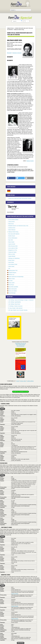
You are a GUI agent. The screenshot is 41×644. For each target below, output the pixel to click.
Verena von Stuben (13, 291)
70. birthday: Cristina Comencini (15, 306)
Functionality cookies (6, 527)
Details (3, 409)
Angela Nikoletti (12, 256)
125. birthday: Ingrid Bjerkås (15, 302)
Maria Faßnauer (12, 230)
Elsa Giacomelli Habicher (14, 234)
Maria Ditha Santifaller (13, 287)
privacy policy (23, 381)
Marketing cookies (5, 575)
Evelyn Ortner (11, 260)
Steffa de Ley (11, 275)
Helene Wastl (11, 266)
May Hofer (11, 240)
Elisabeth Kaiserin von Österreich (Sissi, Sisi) (18, 226)
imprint (18, 381)
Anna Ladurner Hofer (13, 248)
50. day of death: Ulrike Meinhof (15, 308)
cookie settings (30, 381)
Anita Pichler (11, 262)
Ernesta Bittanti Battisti (13, 220)
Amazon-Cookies (15, 594)
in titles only (23, 22)
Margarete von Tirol (13, 250)
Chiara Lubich (11, 283)
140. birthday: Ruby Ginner (14, 304)
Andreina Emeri (12, 228)
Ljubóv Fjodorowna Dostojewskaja (16, 277)
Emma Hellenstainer (13, 238)
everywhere (23, 21)
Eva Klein (10, 281)
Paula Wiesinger (12, 293)
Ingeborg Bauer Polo (13, 270)
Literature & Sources (17, 53)
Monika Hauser (12, 236)
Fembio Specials (10, 28)
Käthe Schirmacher (13, 289)
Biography (9, 53)
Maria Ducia (11, 224)
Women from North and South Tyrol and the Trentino (20, 198)
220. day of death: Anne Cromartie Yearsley (18, 310)
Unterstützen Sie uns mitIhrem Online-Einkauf (20, 345)
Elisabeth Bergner (12, 273)
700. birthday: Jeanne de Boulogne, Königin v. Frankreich (21, 300)
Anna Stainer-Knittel (13, 264)
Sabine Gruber (12, 279)
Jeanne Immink (12, 244)
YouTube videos (4, 463)
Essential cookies (5, 404)
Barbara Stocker (30, 161)
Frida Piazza (11, 285)
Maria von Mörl (12, 254)
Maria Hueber (11, 242)
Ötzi (9, 268)
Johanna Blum (12, 222)
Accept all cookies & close (20, 392)
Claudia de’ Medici (12, 252)
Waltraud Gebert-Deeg (13, 232)
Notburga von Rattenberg (14, 258)
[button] (11, 178)
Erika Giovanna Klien (13, 246)
